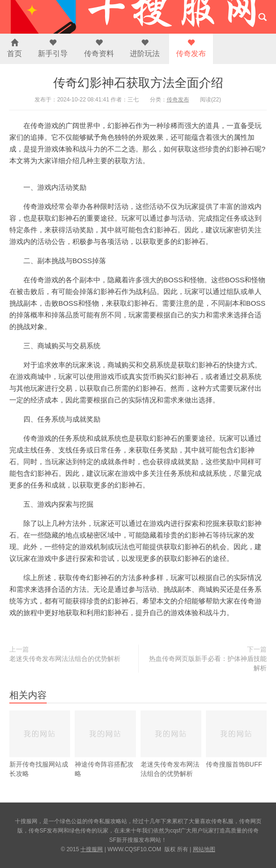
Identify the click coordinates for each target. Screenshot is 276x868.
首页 (14, 48)
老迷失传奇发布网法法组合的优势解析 (65, 659)
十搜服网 (92, 849)
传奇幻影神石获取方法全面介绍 (138, 83)
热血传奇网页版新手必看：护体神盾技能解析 (208, 663)
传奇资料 (99, 48)
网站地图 (204, 849)
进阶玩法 (145, 48)
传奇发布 (191, 48)
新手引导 (53, 48)
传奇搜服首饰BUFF (236, 739)
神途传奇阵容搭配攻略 (105, 744)
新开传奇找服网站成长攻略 (40, 744)
